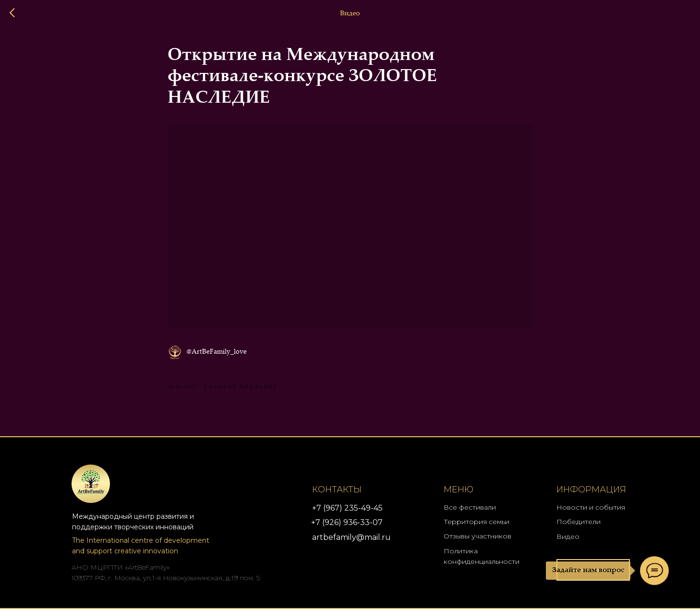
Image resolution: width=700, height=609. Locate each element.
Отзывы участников (477, 536)
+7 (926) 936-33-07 (347, 522)
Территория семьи (477, 522)
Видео (568, 537)
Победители (579, 522)
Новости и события (591, 507)
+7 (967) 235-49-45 (347, 508)
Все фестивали (470, 507)
